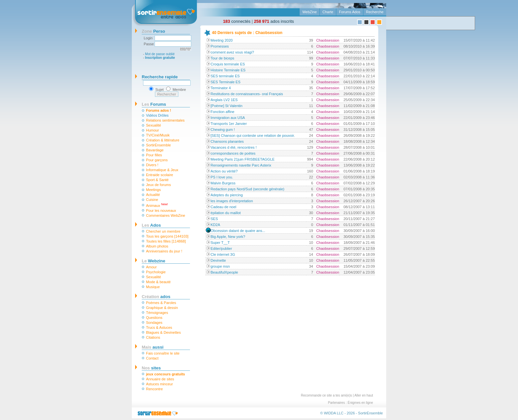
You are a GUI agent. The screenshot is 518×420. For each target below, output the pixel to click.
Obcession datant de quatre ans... (238, 231)
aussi (153, 347)
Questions (154, 318)
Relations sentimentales (165, 120)
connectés (237, 21)
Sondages (154, 323)
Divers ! (152, 165)
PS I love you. (222, 177)
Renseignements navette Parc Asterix (241, 165)
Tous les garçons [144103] (167, 236)
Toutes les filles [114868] (166, 241)
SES (214, 219)
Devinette (218, 260)
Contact (152, 358)
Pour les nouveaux (161, 210)
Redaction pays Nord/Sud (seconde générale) (248, 189)
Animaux (157, 205)
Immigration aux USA (228, 118)
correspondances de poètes (233, 153)
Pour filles (154, 155)
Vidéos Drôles (157, 115)
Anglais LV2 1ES (224, 100)
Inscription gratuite (160, 58)
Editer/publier (222, 248)
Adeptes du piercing (227, 195)
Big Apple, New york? (228, 237)
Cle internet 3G (223, 254)
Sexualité (153, 125)
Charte (328, 12)
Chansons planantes (227, 141)
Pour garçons (157, 160)
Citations (153, 337)
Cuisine (152, 200)
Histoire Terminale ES (228, 70)
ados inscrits (274, 21)
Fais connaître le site (163, 353)
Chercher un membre (163, 231)
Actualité (153, 195)
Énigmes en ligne (360, 403)
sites (151, 368)
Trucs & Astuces (159, 327)
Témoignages (157, 313)
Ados (151, 225)
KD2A (216, 225)
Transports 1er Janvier (229, 124)
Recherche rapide (160, 77)
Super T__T (220, 243)
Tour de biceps (223, 58)
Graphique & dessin (162, 308)
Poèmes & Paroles (161, 303)
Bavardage (155, 150)
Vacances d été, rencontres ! (234, 147)
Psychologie (156, 272)
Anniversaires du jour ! (164, 251)
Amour (151, 267)
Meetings (153, 190)
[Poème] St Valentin (227, 106)
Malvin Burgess (223, 183)
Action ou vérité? (224, 171)
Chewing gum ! (223, 130)
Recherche (375, 12)
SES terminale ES (225, 76)
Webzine (153, 261)
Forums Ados (350, 12)
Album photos (157, 246)
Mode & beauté (158, 282)
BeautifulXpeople (224, 272)
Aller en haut (364, 395)
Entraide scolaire (160, 175)
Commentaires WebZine (166, 215)
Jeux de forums (158, 185)
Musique (153, 287)
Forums (154, 104)
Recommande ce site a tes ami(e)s (327, 395)
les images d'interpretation (232, 201)
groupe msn (220, 266)
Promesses (220, 46)
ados (156, 297)
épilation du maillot (226, 213)
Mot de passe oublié (160, 54)
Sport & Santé (157, 180)
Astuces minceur (159, 384)
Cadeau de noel (224, 207)
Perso (153, 31)
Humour (152, 130)
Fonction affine (223, 112)
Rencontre (154, 389)
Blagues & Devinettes (163, 332)
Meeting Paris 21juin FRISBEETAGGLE (243, 159)
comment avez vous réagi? (232, 52)
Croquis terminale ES (228, 64)
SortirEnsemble (158, 145)
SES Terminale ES (226, 82)
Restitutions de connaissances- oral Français (247, 94)
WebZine (310, 12)
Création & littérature (163, 140)
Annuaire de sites (160, 379)
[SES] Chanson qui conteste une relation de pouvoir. (253, 135)
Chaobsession (328, 40)
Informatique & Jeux (162, 170)
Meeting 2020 (222, 40)
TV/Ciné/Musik (158, 135)
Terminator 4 (221, 88)
